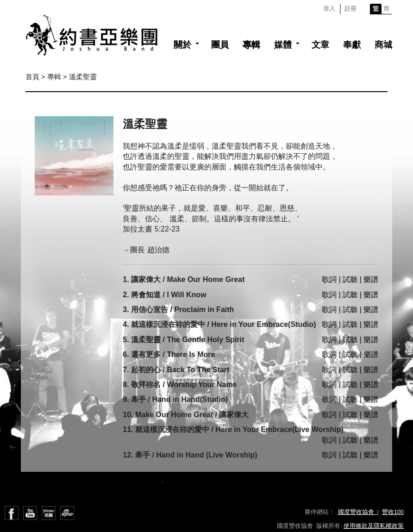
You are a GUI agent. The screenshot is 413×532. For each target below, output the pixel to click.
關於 (182, 45)
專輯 (251, 45)
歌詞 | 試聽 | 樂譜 (350, 279)
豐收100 (393, 512)
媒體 (283, 45)
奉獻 (352, 45)
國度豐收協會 (358, 512)
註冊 (350, 9)
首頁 (32, 77)
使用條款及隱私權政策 (374, 526)
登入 (329, 9)
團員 (220, 45)
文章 (320, 45)
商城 (383, 45)
